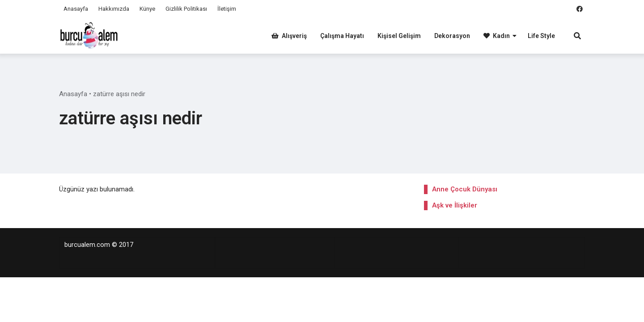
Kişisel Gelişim (399, 36)
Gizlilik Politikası (186, 9)
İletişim (227, 9)
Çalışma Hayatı (342, 36)
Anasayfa (76, 9)
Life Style (541, 36)
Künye (147, 9)
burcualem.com (87, 245)
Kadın (497, 36)
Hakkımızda (114, 9)
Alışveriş (289, 36)
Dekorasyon (452, 36)
